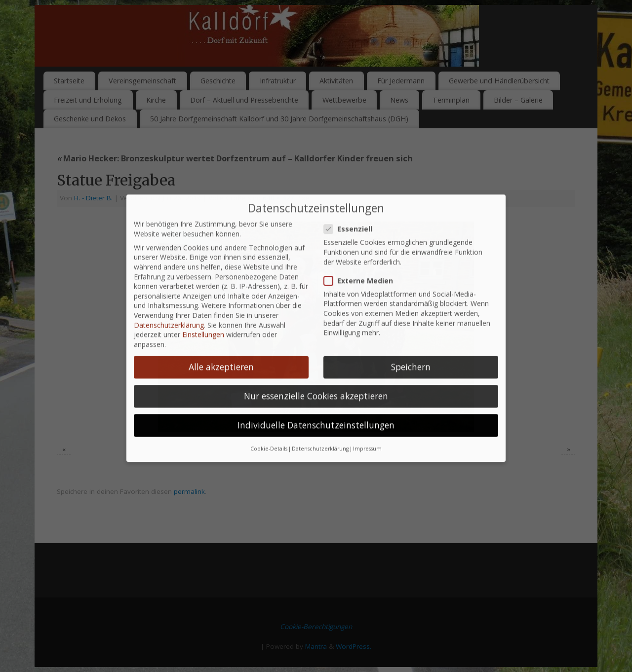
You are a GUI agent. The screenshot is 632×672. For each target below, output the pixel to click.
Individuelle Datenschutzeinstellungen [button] (316, 402)
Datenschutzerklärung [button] (320, 426)
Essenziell (352, 206)
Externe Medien (362, 257)
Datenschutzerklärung (169, 302)
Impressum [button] (367, 426)
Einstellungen (203, 312)
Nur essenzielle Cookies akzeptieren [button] (316, 373)
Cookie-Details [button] (269, 426)
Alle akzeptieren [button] (221, 344)
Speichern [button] (411, 344)
